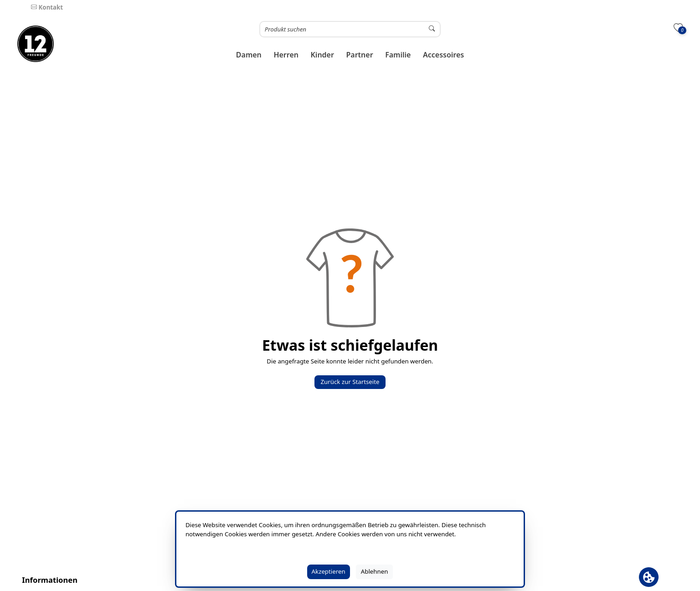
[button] (249, 55)
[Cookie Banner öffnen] (649, 577)
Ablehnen (375, 571)
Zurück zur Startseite (350, 382)
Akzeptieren (329, 571)
